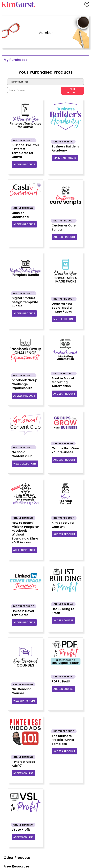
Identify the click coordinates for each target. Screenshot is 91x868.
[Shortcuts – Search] (33, 90)
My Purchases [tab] (16, 60)
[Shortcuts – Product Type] (45, 82)
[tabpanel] (45, 458)
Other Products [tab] (17, 858)
